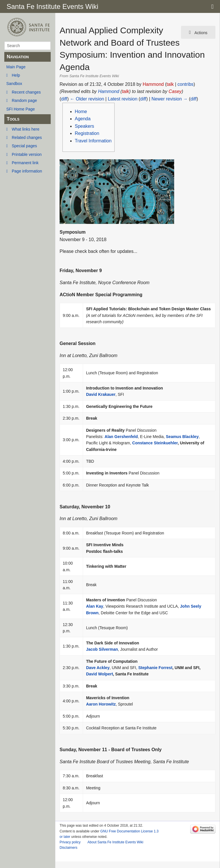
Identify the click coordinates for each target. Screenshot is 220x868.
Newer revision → (170, 99)
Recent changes (26, 92)
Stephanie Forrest (155, 668)
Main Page (16, 67)
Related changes (27, 137)
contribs (186, 84)
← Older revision (87, 99)
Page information (27, 171)
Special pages (24, 146)
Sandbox (14, 84)
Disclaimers (68, 848)
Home (81, 112)
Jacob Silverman (102, 649)
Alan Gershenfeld (121, 437)
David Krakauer (101, 394)
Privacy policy (70, 842)
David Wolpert (99, 674)
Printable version (27, 154)
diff (64, 99)
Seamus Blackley (182, 437)
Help (16, 75)
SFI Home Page (21, 109)
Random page (24, 100)
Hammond (109, 91)
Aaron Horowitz (101, 704)
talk (170, 84)
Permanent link (25, 163)
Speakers (85, 126)
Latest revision (122, 99)
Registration (87, 133)
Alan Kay (95, 606)
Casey (175, 91)
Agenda (83, 119)
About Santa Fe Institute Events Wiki (115, 842)
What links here (25, 129)
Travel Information (93, 141)
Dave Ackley (98, 668)
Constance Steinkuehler (155, 443)
